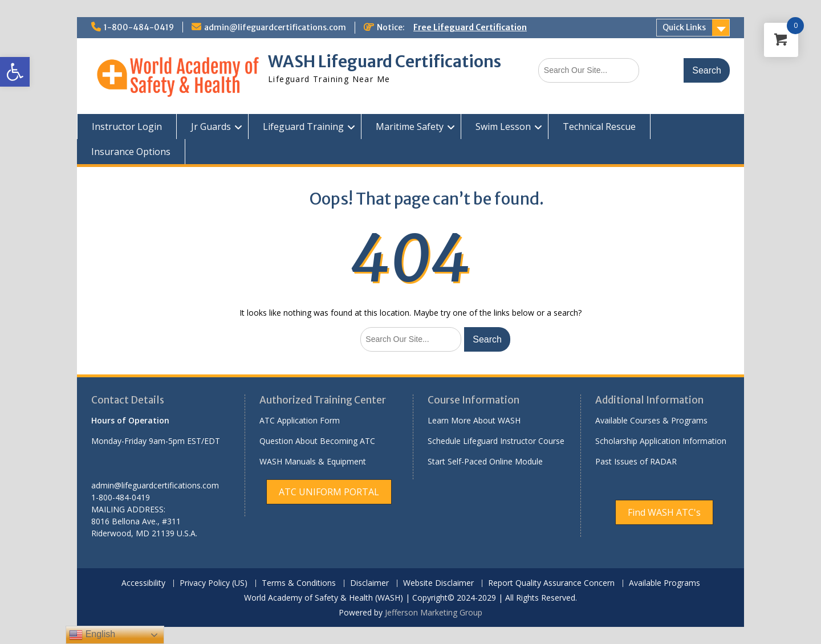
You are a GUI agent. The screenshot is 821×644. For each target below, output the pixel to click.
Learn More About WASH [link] (474, 420)
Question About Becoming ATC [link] (317, 441)
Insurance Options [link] (131, 152)
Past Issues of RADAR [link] (636, 461)
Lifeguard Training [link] (303, 127)
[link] (15, 72)
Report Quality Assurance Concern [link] (551, 583)
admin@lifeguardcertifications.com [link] (275, 27)
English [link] (92, 635)
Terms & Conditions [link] (299, 583)
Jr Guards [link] (211, 127)
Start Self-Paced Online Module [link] (485, 461)
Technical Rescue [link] (599, 127)
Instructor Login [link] (127, 127)
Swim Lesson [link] (503, 127)
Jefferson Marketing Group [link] (434, 612)
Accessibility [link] (143, 583)
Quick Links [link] (684, 27)
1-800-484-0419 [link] (139, 27)
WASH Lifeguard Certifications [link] (385, 62)
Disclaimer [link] (369, 583)
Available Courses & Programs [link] (651, 420)
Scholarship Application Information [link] (661, 441)
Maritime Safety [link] (410, 127)
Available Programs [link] (664, 583)
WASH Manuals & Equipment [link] (313, 461)
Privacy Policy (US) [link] (214, 583)
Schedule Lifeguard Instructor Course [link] (496, 441)
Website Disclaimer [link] (438, 583)
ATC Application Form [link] (300, 420)
